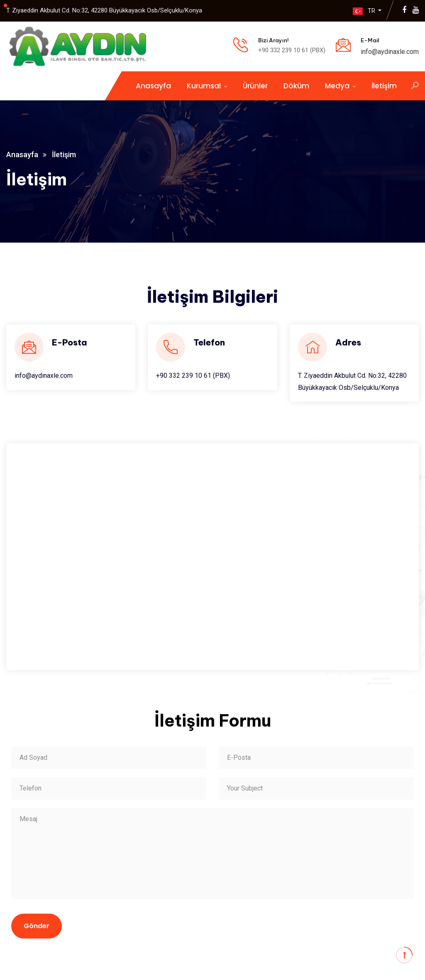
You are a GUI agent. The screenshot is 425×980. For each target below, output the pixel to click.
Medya (337, 86)
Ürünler (255, 86)
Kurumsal (204, 86)
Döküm (296, 86)
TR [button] (363, 11)
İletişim (384, 86)
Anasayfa (153, 86)
